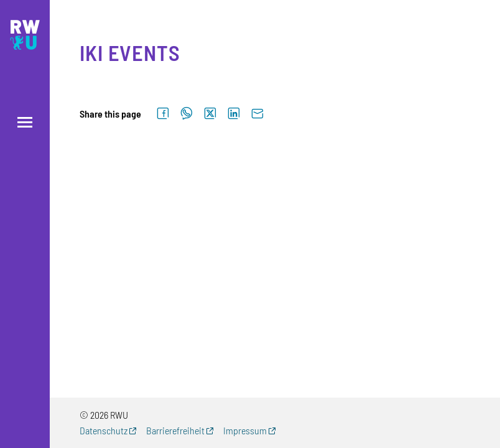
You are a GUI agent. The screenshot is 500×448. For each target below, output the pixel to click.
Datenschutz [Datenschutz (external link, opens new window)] (104, 430)
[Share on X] (210, 114)
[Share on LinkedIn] (234, 114)
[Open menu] (25, 122)
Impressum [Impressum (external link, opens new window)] (245, 430)
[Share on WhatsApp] (187, 114)
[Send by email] (257, 114)
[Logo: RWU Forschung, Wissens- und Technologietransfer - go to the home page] (25, 35)
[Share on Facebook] (163, 114)
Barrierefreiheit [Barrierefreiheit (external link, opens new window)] (175, 430)
